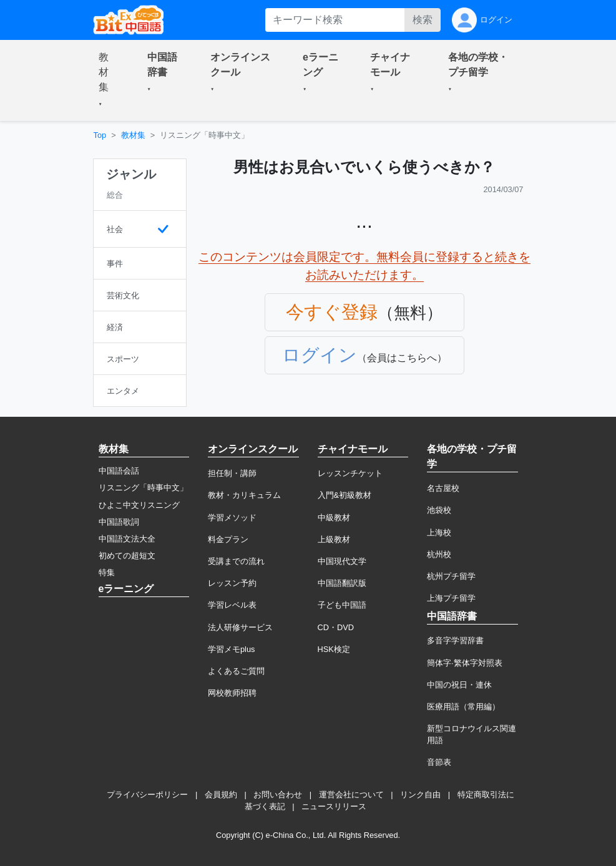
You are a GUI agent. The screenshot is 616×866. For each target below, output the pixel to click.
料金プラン (228, 539)
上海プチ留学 (451, 598)
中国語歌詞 (119, 522)
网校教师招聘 (232, 693)
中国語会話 (119, 471)
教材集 (133, 135)
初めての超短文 (127, 556)
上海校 (439, 533)
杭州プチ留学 (451, 576)
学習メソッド (232, 518)
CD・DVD (336, 627)
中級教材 (334, 518)
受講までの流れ (236, 561)
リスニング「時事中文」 (143, 488)
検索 (423, 20)
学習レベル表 (232, 605)
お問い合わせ (278, 795)
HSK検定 (334, 649)
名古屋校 (443, 488)
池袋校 (439, 510)
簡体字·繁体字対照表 (465, 663)
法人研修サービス (240, 627)
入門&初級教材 (345, 495)
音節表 (439, 762)
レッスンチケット (350, 473)
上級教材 (334, 539)
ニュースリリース (334, 806)
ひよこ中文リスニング (139, 505)
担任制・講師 (232, 473)
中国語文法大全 (127, 539)
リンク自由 (420, 795)
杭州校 (439, 554)
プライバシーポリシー (147, 795)
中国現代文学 (342, 561)
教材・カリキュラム (244, 495)
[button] (108, 80)
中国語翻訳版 (342, 583)
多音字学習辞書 (455, 640)
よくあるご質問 (236, 671)
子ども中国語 (342, 605)
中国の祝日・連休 (459, 685)
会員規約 (221, 795)
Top (100, 135)
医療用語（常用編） (463, 707)
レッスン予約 (232, 583)
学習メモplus (231, 649)
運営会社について (351, 795)
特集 (107, 572)
